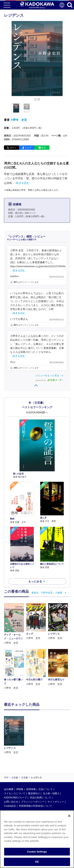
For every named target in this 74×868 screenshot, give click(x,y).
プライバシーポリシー (33, 802)
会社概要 (9, 789)
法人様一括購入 (51, 793)
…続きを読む (21, 183)
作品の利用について (40, 798)
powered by (49, 380)
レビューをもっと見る (47, 375)
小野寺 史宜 (19, 120)
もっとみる (35, 581)
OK (37, 862)
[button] (65, 110)
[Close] (69, 816)
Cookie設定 (10, 806)
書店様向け (34, 793)
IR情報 (20, 789)
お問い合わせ (11, 802)
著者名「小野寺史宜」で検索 (47, 593)
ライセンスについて (15, 793)
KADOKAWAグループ (15, 798)
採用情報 (31, 789)
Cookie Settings (37, 852)
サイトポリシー (56, 802)
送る (44, 148)
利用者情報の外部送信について (36, 806)
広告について (46, 789)
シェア (28, 148)
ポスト (13, 148)
